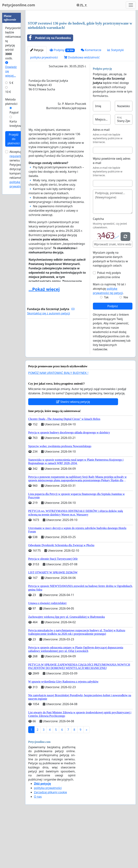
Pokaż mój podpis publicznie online (109, 325)
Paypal (14, 112)
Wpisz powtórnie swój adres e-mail (112, 211)
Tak (106, 348)
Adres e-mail (101, 180)
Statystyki (116, 100)
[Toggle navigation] (131, 5)
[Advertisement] (80, 41)
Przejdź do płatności (14, 139)
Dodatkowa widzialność (82, 108)
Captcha (98, 269)
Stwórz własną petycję (73, 452)
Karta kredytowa (17, 124)
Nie (126, 348)
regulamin (16, 156)
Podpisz (113, 357)
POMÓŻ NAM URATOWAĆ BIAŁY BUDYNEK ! (58, 423)
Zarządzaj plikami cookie (50, 843)
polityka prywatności (44, 108)
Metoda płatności (11, 102)
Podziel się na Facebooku (49, 88)
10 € (8, 92)
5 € (11, 83)
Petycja (37, 100)
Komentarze (91, 100)
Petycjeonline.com (19, 5)
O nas (38, 847)
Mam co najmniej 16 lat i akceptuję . (109, 339)
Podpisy (62, 101)
